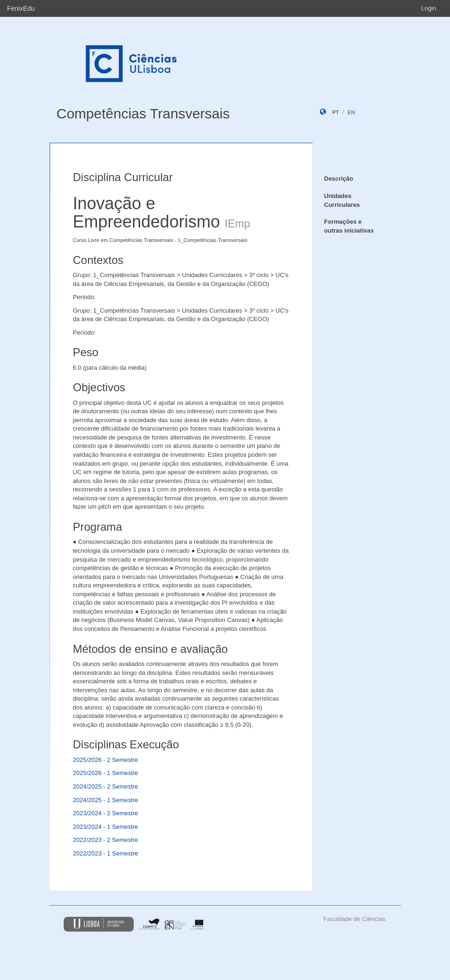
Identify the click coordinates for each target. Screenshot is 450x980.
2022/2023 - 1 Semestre (106, 853)
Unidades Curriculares (342, 200)
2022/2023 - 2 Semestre (106, 840)
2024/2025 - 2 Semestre (106, 786)
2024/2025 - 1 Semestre (106, 800)
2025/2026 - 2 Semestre (106, 760)
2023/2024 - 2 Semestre (106, 813)
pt (336, 112)
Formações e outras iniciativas (349, 226)
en (351, 112)
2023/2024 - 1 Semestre (106, 827)
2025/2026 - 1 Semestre (106, 773)
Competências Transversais (143, 113)
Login (428, 8)
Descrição (339, 179)
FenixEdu (21, 8)
